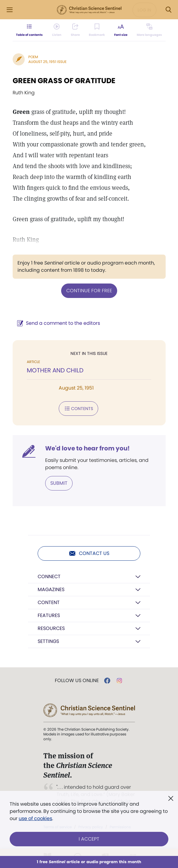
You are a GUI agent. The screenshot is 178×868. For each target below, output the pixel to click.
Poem (33, 57)
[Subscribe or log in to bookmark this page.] (97, 30)
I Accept (89, 839)
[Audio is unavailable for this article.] (57, 30)
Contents (78, 409)
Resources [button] (51, 628)
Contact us (89, 553)
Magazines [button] (51, 589)
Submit (59, 483)
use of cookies (35, 818)
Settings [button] (48, 641)
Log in (144, 10)
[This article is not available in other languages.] (149, 30)
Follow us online (77, 681)
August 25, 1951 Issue (47, 62)
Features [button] (49, 615)
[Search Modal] (168, 10)
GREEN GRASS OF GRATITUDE (64, 81)
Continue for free (89, 291)
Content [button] (49, 602)
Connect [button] (49, 577)
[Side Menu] (10, 10)
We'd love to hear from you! (87, 448)
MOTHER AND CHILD (55, 370)
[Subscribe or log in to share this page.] (75, 30)
